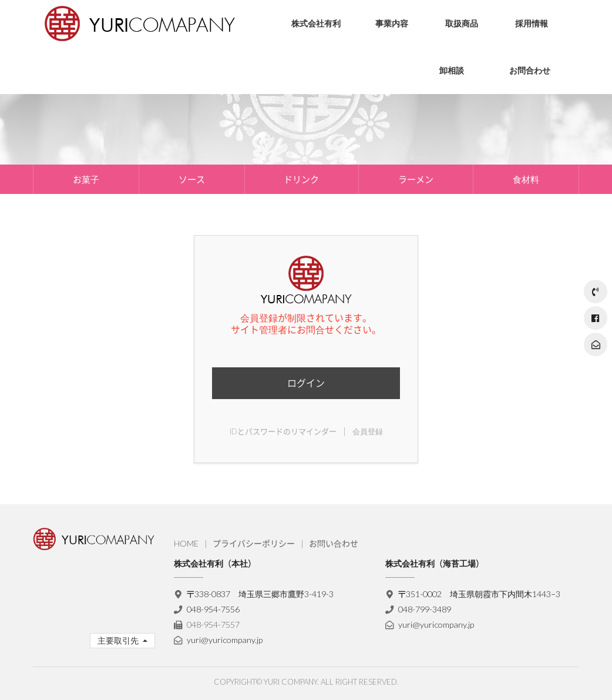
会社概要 (298, 79)
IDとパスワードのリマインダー (283, 431)
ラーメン (416, 179)
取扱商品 (462, 23)
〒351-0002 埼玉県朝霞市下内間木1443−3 (480, 594)
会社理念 (298, 61)
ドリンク (301, 179)
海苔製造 (382, 79)
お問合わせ (530, 70)
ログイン (306, 383)
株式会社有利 (316, 23)
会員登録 (368, 431)
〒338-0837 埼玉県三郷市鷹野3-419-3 (260, 594)
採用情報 (532, 23)
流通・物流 (386, 61)
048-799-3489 (425, 609)
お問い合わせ (334, 543)
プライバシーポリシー (254, 543)
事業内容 (392, 23)
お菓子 (448, 61)
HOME (186, 543)
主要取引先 (119, 640)
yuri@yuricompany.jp (225, 640)
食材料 (526, 179)
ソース (448, 79)
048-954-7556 (213, 609)
